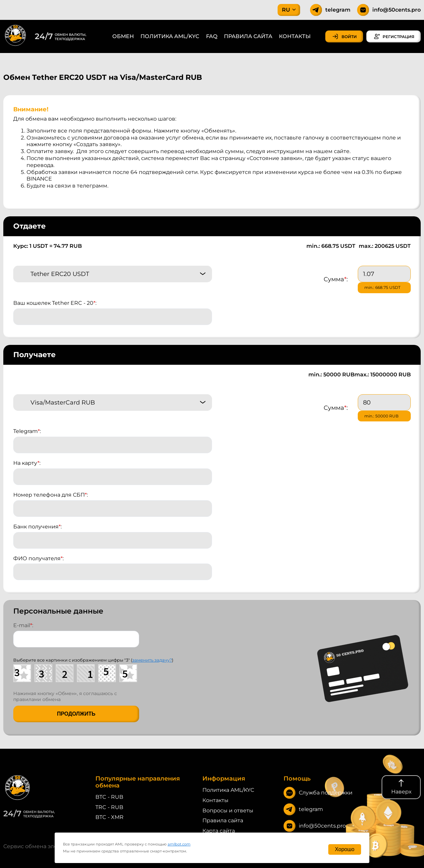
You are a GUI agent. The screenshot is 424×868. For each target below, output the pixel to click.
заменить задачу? (152, 660)
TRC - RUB (109, 807)
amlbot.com (179, 844)
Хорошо (345, 849)
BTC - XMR (109, 817)
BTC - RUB (109, 797)
